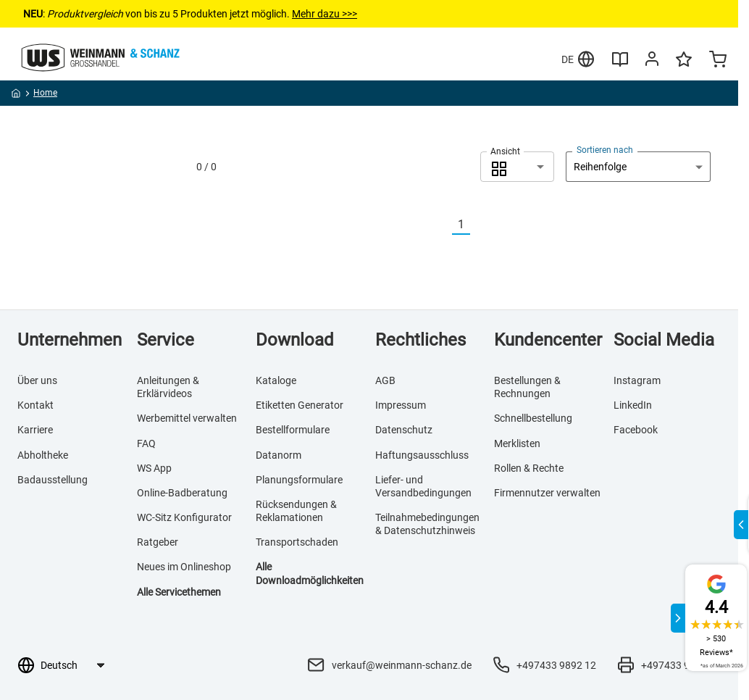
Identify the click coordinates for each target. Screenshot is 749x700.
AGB (385, 380)
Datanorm (279, 455)
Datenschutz (404, 430)
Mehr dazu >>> (325, 14)
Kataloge (276, 380)
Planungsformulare (299, 480)
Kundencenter (548, 340)
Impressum (401, 405)
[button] (517, 167)
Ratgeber (158, 542)
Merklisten (517, 443)
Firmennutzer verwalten (547, 493)
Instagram (637, 380)
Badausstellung (53, 480)
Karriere (35, 430)
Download (295, 340)
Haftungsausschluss (422, 455)
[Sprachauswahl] (72, 665)
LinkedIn (633, 405)
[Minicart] (718, 61)
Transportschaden (297, 542)
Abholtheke (43, 455)
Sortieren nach (605, 150)
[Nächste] (479, 225)
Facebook (636, 430)
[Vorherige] (443, 225)
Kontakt (35, 405)
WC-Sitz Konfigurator (184, 517)
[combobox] (517, 167)
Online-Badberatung (182, 493)
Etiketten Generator (300, 405)
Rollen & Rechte (529, 468)
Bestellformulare (293, 430)
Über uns (37, 380)
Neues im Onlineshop (184, 567)
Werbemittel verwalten (187, 418)
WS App (154, 468)
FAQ (146, 443)
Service (166, 340)
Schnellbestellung (533, 418)
